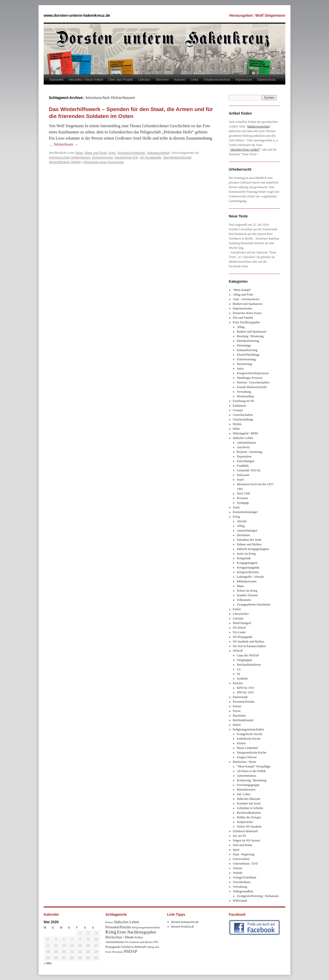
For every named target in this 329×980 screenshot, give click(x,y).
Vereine (238, 868)
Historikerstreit (246, 790)
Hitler (236, 429)
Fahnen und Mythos (249, 544)
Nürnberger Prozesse (250, 378)
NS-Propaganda (243, 637)
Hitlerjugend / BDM (245, 433)
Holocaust (243, 475)
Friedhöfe (243, 466)
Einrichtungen (245, 461)
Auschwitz (243, 447)
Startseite (56, 80)
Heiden (237, 424)
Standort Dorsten (247, 595)
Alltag (79, 153)
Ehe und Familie (243, 318)
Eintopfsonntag (103, 158)
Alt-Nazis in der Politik (251, 771)
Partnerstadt (240, 697)
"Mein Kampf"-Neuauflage (254, 766)
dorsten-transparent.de (185, 922)
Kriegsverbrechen (248, 572)
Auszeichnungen (247, 530)
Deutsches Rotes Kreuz (247, 313)
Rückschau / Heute (245, 762)
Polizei (237, 706)
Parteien (238, 683)
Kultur (237, 609)
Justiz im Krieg (246, 554)
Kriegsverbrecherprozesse (253, 373)
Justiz (240, 369)
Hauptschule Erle (126, 158)
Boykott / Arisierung (249, 452)
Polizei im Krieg (247, 591)
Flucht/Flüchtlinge (248, 355)
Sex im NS (240, 836)
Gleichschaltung (243, 419)
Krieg (112, 153)
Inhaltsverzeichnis (217, 80)
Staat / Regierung (244, 854)
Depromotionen (243, 308)
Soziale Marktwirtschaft (252, 387)
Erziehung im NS (244, 401)
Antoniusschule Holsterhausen (70, 158)
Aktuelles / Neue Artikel (86, 80)
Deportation (244, 456)
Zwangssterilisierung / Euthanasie (258, 896)
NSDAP (238, 651)
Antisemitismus (246, 443)
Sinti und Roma (243, 845)
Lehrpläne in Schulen (250, 808)
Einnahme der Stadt (249, 540)
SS (238, 674)
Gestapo (238, 410)
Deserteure (243, 535)
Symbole (242, 679)
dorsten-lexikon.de (183, 927)
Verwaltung (244, 392)
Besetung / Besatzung (250, 336)
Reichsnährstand (243, 720)
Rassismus (239, 716)
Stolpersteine (245, 822)
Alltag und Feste (96, 153)
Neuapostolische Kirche (252, 753)
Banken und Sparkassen (248, 304)
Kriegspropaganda (248, 567)
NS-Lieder (239, 632)
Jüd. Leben (244, 794)
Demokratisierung (248, 341)
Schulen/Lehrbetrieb (131, 153)
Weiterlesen (66, 144)
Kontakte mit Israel (249, 803)
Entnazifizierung (247, 350)
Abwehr (242, 521)
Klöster (241, 743)
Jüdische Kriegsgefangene (253, 549)
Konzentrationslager (245, 512)
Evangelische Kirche (250, 734)
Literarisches (241, 614)
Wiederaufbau (245, 396)
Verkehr (238, 873)
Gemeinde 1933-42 (249, 470)
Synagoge (243, 503)
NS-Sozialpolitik (151, 158)
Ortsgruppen (244, 660)
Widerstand (240, 901)
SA (239, 669)
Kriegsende (244, 558)
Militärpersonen (247, 581)
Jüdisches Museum (248, 799)
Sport (236, 850)
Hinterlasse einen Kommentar (104, 162)
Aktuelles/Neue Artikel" (245, 150)
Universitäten (241, 859)
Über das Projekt (121, 80)
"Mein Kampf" (242, 290)
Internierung (244, 364)
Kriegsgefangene (247, 563)
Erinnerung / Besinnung (252, 780)
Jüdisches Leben (243, 438)
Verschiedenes (242, 882)
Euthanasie (240, 406)
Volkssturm (244, 600)
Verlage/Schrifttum (245, 877)
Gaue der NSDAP (248, 655)
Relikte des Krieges (249, 817)
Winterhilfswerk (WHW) (65, 162)
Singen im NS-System (247, 840)
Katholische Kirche (249, 739)
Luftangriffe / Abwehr (250, 577)
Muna (240, 586)
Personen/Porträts (244, 702)
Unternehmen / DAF (246, 864)
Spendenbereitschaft (177, 158)
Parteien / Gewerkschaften (253, 382)
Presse (237, 711)
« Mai (48, 963)
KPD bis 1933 (245, 688)
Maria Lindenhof (247, 748)
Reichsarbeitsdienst (249, 665)
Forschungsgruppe (248, 785)
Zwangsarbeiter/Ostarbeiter (254, 605)
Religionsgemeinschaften (248, 729)
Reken (237, 725)
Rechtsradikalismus (249, 813)
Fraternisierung (246, 359)
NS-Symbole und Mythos (249, 642)
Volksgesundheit (158, 153)
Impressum (244, 80)
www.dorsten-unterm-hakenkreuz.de (77, 15)
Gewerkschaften (243, 415)
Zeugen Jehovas (247, 757)
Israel (240, 480)
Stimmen (162, 80)
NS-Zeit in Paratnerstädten (249, 646)
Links (195, 80)
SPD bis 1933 (245, 692)
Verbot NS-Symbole (249, 827)
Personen (242, 498)
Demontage (244, 345)
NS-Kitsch (239, 628)
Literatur (144, 80)
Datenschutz (266, 80)
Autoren (180, 80)
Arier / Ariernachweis (246, 299)
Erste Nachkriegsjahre (246, 322)
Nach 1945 (243, 493)
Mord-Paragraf (242, 623)
